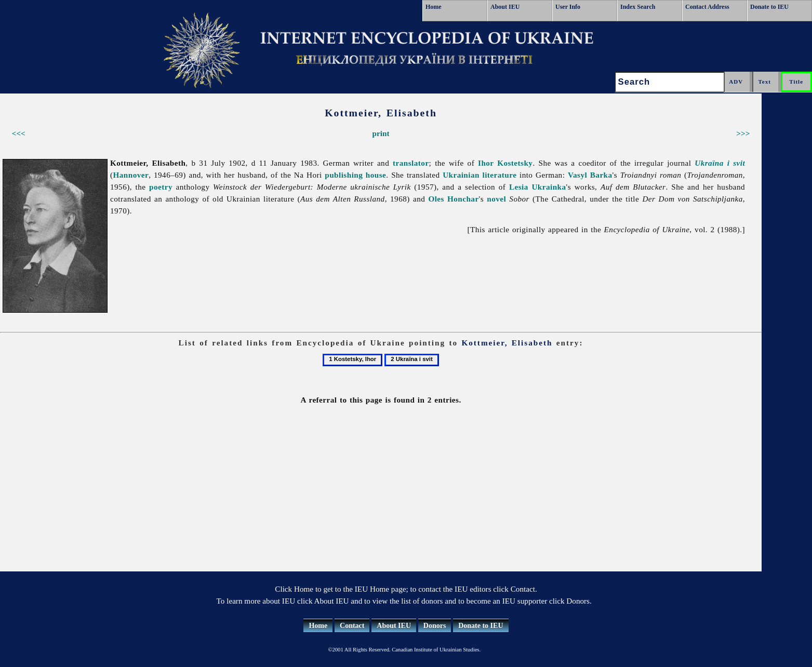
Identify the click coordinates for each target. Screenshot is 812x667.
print (381, 133)
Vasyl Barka (590, 175)
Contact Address (707, 7)
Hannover (131, 175)
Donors (435, 626)
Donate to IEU (769, 7)
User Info (568, 7)
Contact (352, 626)
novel (496, 199)
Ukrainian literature (480, 175)
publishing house (355, 175)
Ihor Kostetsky (505, 163)
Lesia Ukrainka (538, 187)
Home (434, 7)
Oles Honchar (453, 199)
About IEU (505, 7)
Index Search (638, 7)
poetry (161, 187)
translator (411, 163)
